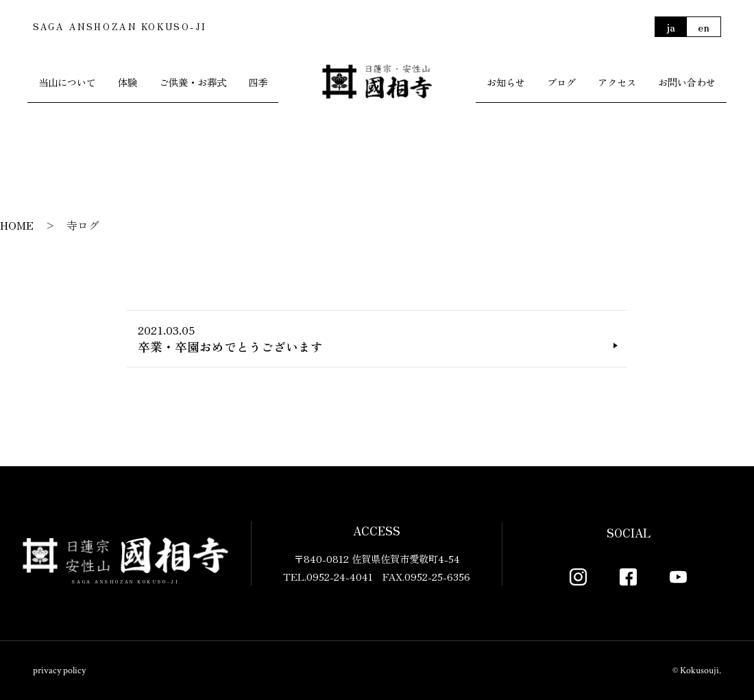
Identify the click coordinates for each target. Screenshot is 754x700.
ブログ (561, 82)
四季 (258, 82)
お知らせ (506, 82)
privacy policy (59, 670)
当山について (67, 82)
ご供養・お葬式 (193, 82)
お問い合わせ (687, 82)
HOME (17, 225)
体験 (127, 82)
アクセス (617, 82)
